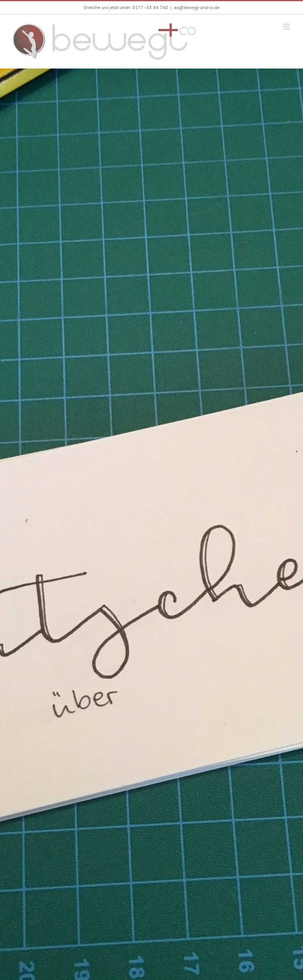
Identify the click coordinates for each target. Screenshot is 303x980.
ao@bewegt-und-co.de (197, 7)
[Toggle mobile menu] (287, 27)
